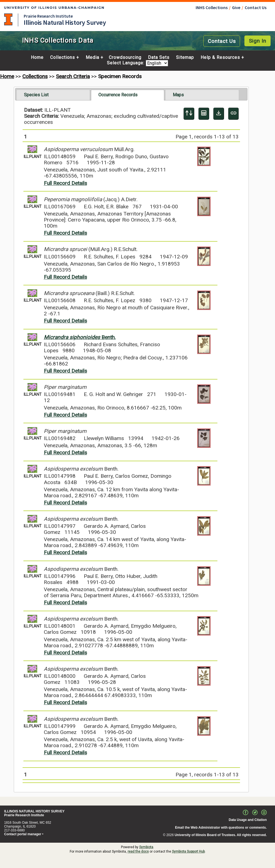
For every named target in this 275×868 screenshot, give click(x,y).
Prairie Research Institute (48, 16)
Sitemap (185, 58)
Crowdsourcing (125, 58)
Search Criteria (73, 76)
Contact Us (256, 7)
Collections (63, 58)
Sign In (258, 41)
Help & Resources (220, 58)
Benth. (80, 337)
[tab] (53, 95)
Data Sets (159, 58)
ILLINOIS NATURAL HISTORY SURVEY (34, 811)
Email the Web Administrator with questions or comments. (221, 828)
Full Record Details (65, 183)
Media (92, 58)
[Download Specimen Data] (219, 114)
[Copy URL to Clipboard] (234, 114)
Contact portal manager (23, 834)
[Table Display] (204, 114)
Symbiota (146, 847)
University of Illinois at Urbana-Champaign (8, 19)
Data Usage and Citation (248, 820)
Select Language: (126, 63)
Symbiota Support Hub (188, 851)
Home (37, 58)
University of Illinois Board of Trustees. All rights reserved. (221, 835)
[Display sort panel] (189, 114)
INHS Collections (212, 7)
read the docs (138, 851)
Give (236, 7)
